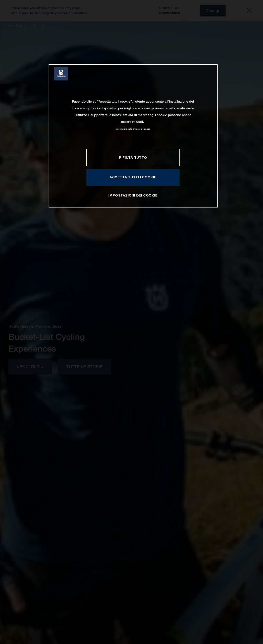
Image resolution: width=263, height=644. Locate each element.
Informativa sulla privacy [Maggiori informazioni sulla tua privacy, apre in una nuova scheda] (128, 129)
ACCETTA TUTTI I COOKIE (133, 177)
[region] (133, 136)
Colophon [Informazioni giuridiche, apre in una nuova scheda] (146, 129)
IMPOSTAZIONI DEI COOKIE (133, 195)
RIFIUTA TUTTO (133, 157)
